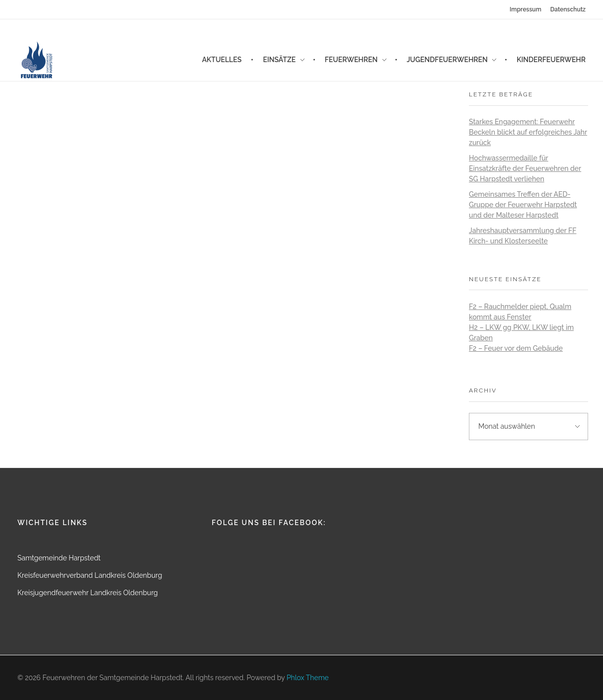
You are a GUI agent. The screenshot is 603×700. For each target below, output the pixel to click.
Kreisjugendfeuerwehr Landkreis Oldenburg (88, 593)
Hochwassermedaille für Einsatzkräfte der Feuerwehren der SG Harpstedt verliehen (525, 168)
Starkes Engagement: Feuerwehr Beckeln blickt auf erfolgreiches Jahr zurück (528, 132)
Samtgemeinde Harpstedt (59, 558)
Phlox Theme (308, 678)
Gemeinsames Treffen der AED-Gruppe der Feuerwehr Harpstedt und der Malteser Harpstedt (523, 205)
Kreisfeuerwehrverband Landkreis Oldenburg (90, 575)
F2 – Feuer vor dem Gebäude (516, 348)
